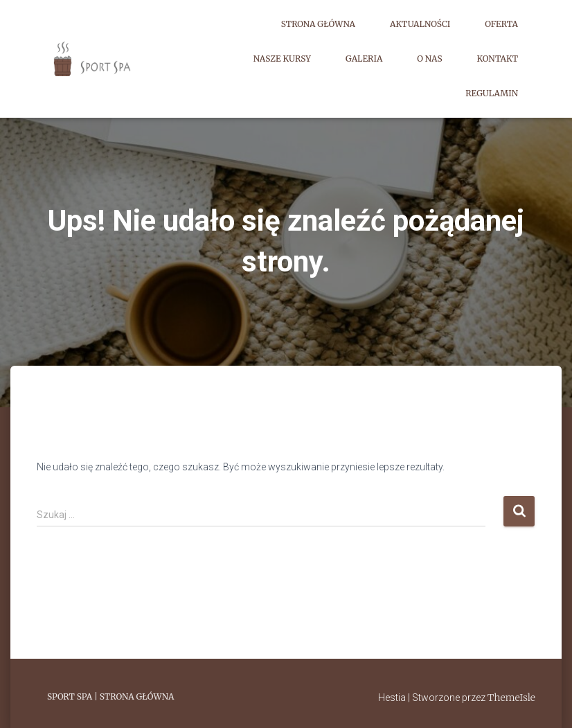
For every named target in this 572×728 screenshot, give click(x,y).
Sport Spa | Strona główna (110, 696)
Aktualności (420, 24)
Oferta (501, 24)
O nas (429, 59)
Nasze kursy (282, 59)
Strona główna (318, 24)
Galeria (364, 59)
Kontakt (498, 59)
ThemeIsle (511, 698)
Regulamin (492, 93)
